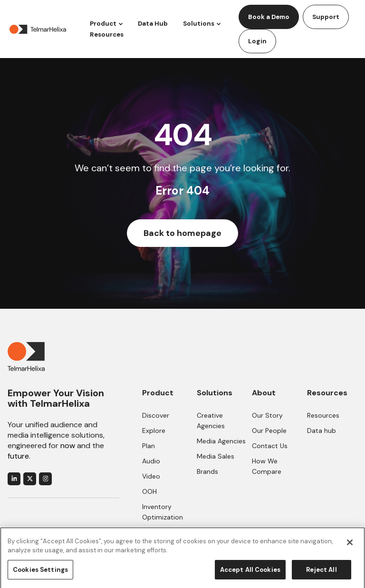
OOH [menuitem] (149, 491)
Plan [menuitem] (149, 446)
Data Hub (153, 24)
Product (103, 24)
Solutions (199, 24)
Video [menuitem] (151, 476)
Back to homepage (182, 233)
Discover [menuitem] (156, 415)
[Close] (350, 547)
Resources (107, 34)
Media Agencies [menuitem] (221, 441)
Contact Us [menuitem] (270, 446)
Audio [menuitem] (151, 461)
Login (257, 41)
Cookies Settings (40, 574)
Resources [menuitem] (323, 415)
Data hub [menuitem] (322, 431)
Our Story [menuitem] (267, 415)
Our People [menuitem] (269, 431)
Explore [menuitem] (154, 431)
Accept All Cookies (250, 574)
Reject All (321, 574)
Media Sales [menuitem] (216, 456)
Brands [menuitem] (207, 471)
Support (326, 17)
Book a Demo (269, 17)
